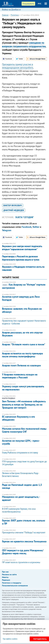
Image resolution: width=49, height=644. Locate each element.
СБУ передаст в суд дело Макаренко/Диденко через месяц (23, 552)
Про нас (5, 572)
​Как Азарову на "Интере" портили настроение (24, 286)
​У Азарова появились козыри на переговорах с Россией (20, 376)
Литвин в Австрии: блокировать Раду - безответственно (21, 475)
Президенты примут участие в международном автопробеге (17, 66)
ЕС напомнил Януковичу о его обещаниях (18, 418)
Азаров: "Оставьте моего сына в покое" (24, 344)
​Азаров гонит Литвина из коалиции (21, 365)
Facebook (27, 227)
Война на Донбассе (11, 10)
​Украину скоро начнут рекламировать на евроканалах (23, 388)
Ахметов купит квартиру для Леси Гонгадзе (21, 298)
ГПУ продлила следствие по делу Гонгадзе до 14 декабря (24, 463)
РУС (40, 4)
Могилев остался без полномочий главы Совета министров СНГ (24, 430)
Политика (15, 15)
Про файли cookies (10, 639)
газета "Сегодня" (25, 217)
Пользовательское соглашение (15, 585)
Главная (5, 15)
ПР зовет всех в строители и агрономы (21, 562)
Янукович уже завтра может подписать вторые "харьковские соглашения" (22, 248)
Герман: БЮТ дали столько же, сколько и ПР (24, 522)
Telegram (7, 230)
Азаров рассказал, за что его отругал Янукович (22, 334)
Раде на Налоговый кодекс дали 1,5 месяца (22, 486)
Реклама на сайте (9, 574)
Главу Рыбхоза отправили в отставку (20, 453)
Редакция (6, 580)
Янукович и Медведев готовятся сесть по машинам (23, 268)
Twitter (36, 227)
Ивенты (5, 577)
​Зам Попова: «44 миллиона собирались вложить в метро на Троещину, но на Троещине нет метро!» (24, 404)
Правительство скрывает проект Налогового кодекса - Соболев (24, 322)
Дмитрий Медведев (14, 210)
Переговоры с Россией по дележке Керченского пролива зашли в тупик (21, 258)
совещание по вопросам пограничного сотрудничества (24, 44)
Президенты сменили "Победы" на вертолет (24, 532)
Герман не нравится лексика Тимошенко (24, 541)
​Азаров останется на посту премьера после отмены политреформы (22, 355)
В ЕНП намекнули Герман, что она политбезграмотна (19, 510)
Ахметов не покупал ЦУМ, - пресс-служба (21, 442)
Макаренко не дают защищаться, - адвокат (21, 498)
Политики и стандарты (12, 583)
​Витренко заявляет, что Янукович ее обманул (22, 310)
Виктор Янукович (13, 205)
